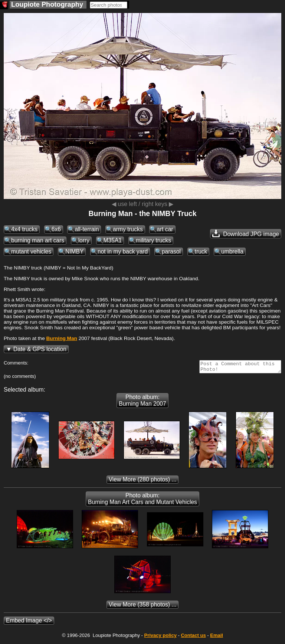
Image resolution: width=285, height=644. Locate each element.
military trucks (153, 240)
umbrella (232, 251)
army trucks (128, 229)
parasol (171, 251)
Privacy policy (160, 638)
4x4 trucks (24, 229)
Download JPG (246, 233)
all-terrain (87, 229)
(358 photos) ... (143, 607)
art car (165, 229)
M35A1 (113, 240)
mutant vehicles (31, 251)
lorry (84, 240)
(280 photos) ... (143, 482)
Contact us (193, 638)
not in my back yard (123, 251)
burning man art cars (38, 240)
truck (201, 251)
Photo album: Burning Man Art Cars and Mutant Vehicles (142, 501)
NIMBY (74, 251)
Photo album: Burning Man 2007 (142, 403)
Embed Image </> (29, 623)
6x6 (56, 229)
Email (217, 638)
